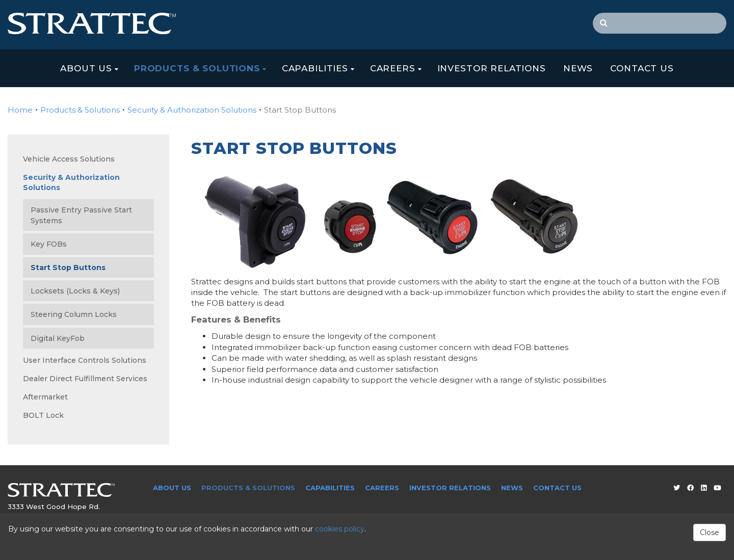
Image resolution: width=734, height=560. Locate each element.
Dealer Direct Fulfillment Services (85, 379)
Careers (393, 68)
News (578, 68)
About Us (86, 68)
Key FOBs (49, 244)
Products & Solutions (197, 68)
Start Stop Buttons (68, 268)
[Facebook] (690, 488)
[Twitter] (677, 488)
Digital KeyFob (58, 338)
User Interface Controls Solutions (85, 360)
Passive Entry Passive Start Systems (81, 215)
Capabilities (315, 68)
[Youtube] (717, 488)
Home (20, 110)
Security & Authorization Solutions (192, 110)
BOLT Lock (43, 415)
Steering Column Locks (74, 314)
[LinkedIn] (704, 488)
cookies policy (340, 529)
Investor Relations (492, 68)
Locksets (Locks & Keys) (75, 291)
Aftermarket (45, 397)
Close (710, 532)
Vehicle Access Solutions (69, 159)
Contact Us (642, 68)
